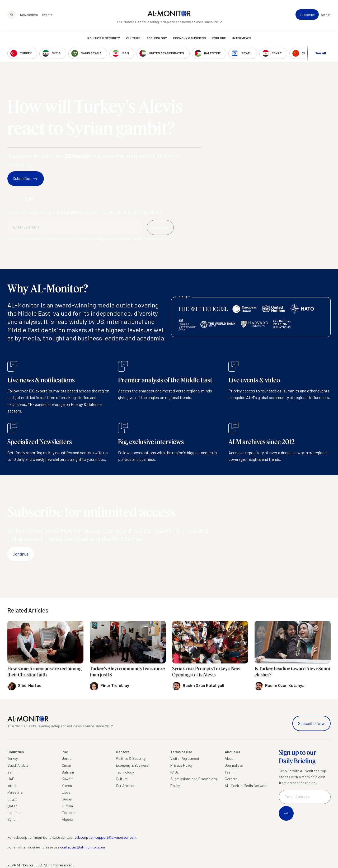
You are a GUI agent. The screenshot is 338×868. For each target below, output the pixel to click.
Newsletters (29, 15)
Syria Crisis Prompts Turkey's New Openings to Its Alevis (206, 672)
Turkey (13, 758)
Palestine (15, 792)
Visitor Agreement (185, 758)
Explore (219, 38)
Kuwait (67, 779)
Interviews (242, 38)
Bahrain (68, 772)
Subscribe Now (311, 723)
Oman (66, 765)
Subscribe (307, 15)
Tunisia (67, 806)
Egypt (12, 799)
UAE (11, 779)
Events (47, 15)
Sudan (67, 799)
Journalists (234, 765)
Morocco (69, 812)
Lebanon (14, 812)
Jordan (68, 758)
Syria (11, 819)
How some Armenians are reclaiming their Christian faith (44, 672)
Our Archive (125, 786)
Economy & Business (190, 38)
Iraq (65, 752)
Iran (10, 772)
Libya (66, 792)
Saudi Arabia (18, 765)
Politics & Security (104, 38)
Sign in (326, 15)
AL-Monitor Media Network (246, 786)
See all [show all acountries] (320, 53)
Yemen (67, 786)
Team (229, 772)
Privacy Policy (181, 765)
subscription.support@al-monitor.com (105, 837)
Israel (12, 786)
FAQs (175, 772)
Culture (133, 38)
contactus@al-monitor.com (83, 847)
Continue (21, 554)
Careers (231, 779)
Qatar (12, 806)
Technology (157, 38)
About (230, 758)
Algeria (67, 819)
